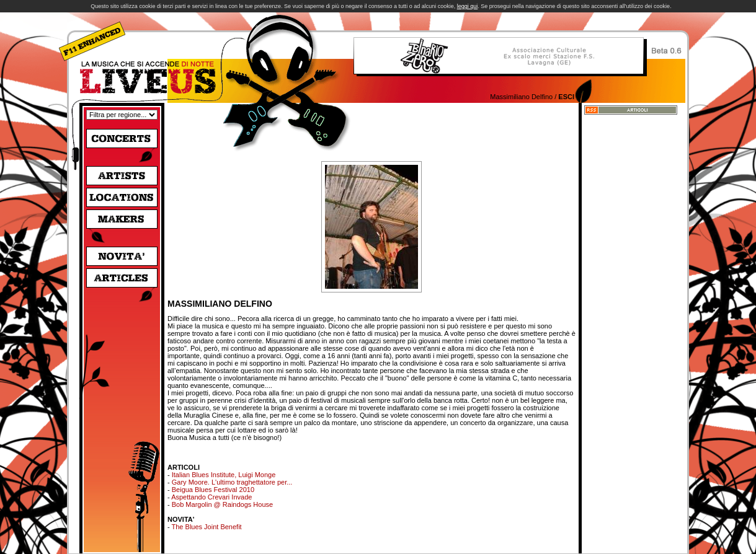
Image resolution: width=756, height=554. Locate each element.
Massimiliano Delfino (521, 97)
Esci (566, 97)
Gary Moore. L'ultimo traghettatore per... (232, 482)
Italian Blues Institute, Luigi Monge (224, 475)
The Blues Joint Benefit (207, 527)
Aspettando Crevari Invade (211, 497)
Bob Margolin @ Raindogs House (222, 504)
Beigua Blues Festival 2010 (213, 490)
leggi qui (468, 6)
